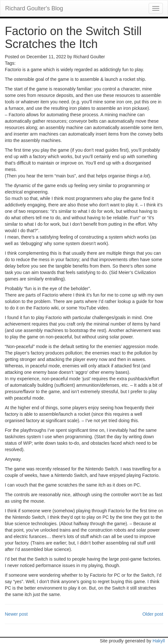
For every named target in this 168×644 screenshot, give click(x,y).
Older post (153, 614)
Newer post (16, 614)
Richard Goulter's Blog (34, 8)
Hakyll (159, 641)
